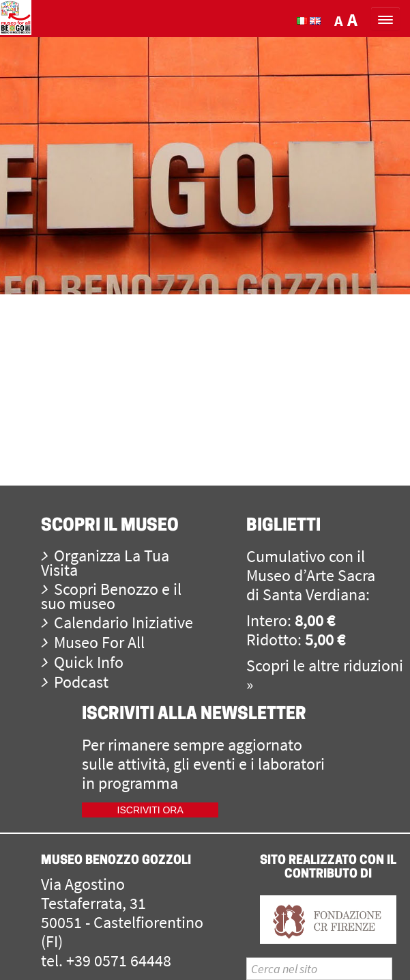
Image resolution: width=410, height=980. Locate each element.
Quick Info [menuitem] (82, 662)
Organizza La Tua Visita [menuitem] (105, 563)
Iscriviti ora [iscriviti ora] (150, 810)
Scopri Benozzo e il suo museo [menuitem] (111, 596)
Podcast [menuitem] (75, 682)
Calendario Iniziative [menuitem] (117, 622)
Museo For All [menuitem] (93, 642)
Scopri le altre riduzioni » (325, 675)
